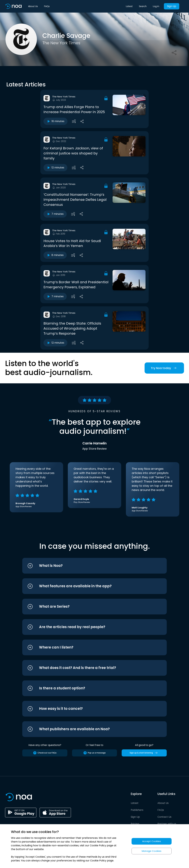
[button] (89, 566)
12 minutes (55, 168)
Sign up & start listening (144, 753)
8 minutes (55, 255)
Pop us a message (94, 753)
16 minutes (55, 121)
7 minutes (55, 214)
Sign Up (172, 6)
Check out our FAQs (45, 753)
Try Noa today (164, 368)
